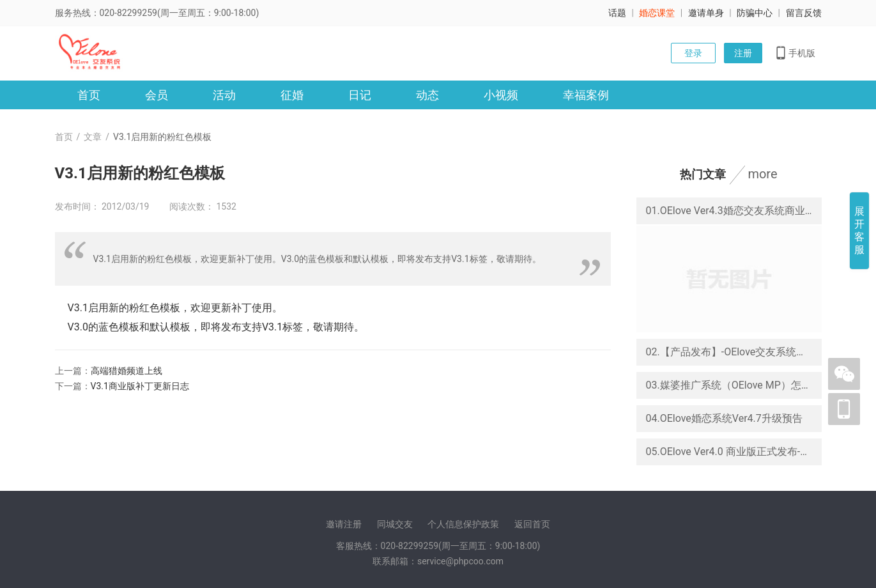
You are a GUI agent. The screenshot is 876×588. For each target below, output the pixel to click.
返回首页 (532, 524)
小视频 (501, 95)
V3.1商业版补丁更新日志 (140, 386)
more (762, 174)
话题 (617, 13)
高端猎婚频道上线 (127, 371)
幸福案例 (586, 95)
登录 (693, 53)
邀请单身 (706, 13)
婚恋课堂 (657, 13)
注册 (743, 53)
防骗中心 (755, 13)
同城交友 (395, 524)
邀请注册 (344, 524)
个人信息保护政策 (463, 524)
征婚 (292, 95)
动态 (427, 95)
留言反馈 (804, 13)
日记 (360, 95)
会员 (157, 95)
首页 (89, 95)
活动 (224, 95)
